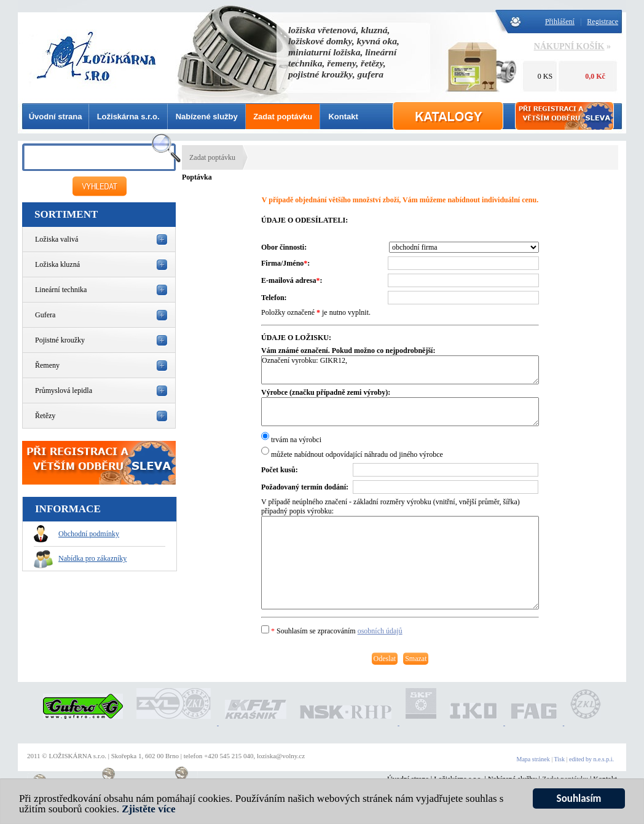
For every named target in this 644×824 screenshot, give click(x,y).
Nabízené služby (207, 117)
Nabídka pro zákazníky (80, 558)
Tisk (560, 759)
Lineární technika (61, 290)
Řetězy (45, 416)
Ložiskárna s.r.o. (128, 117)
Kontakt (343, 117)
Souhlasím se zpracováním (332, 631)
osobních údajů (380, 631)
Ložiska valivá (57, 239)
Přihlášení (560, 22)
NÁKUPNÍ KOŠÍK (569, 46)
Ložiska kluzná (57, 264)
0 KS (545, 76)
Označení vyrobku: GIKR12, (400, 370)
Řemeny (47, 365)
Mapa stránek (533, 759)
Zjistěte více (148, 811)
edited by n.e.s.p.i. (591, 759)
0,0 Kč (595, 76)
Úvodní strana (56, 117)
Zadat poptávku (283, 117)
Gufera (45, 315)
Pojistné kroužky (60, 340)
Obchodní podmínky (77, 534)
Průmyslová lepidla (64, 390)
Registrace (603, 22)
